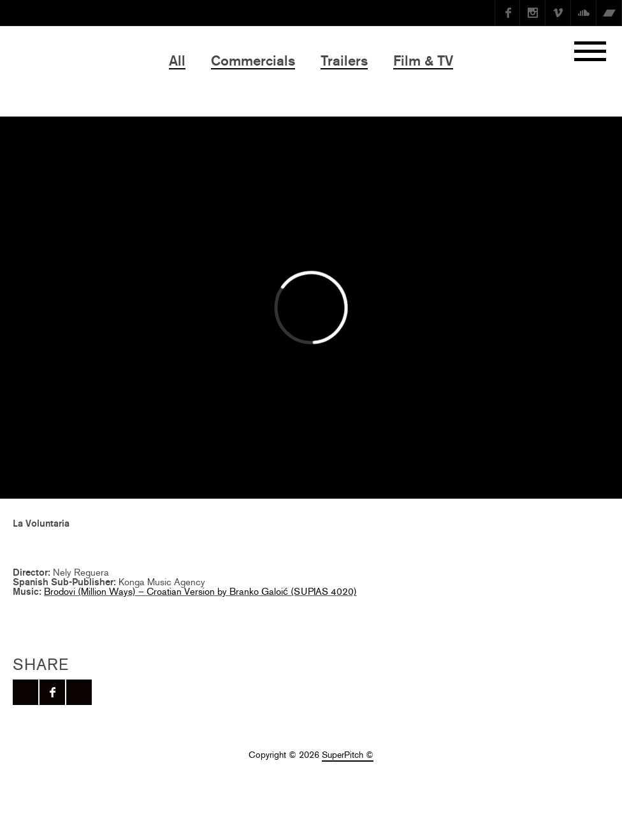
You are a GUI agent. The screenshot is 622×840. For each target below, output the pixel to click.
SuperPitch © (348, 755)
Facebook (507, 13)
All (177, 61)
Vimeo (558, 13)
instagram (533, 13)
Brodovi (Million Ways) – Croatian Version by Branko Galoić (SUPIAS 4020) (200, 591)
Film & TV (423, 61)
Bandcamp (609, 13)
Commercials (253, 61)
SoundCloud (584, 13)
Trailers (344, 61)
